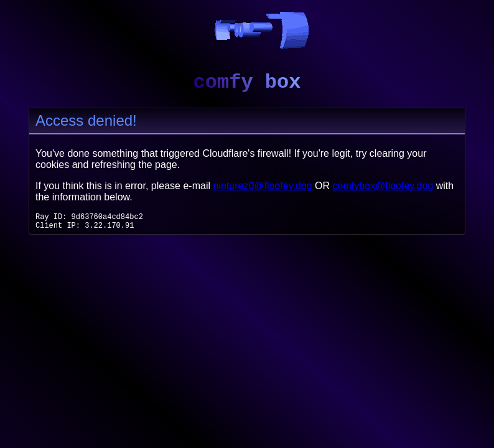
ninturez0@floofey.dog (262, 186)
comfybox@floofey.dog (383, 186)
